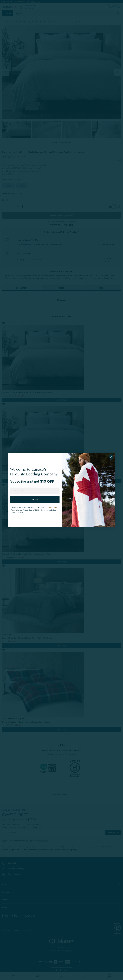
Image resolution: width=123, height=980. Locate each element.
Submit (35, 499)
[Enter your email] (35, 491)
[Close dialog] (111, 457)
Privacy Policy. (52, 507)
